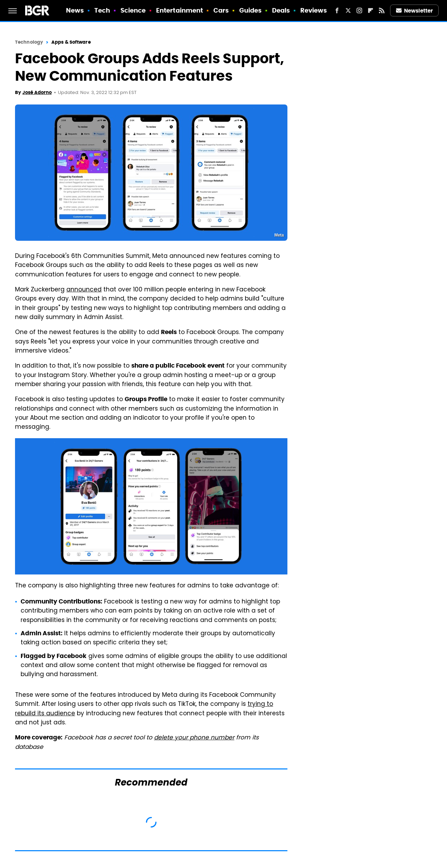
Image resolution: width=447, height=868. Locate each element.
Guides (251, 10)
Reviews (314, 10)
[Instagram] (359, 10)
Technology (29, 42)
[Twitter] (348, 10)
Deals (281, 10)
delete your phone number (194, 738)
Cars (221, 10)
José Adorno (37, 92)
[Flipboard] (371, 10)
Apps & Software (71, 42)
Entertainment (179, 10)
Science (133, 10)
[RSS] (382, 10)
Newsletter (415, 11)
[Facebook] (337, 10)
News (75, 10)
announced (84, 290)
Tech (102, 10)
